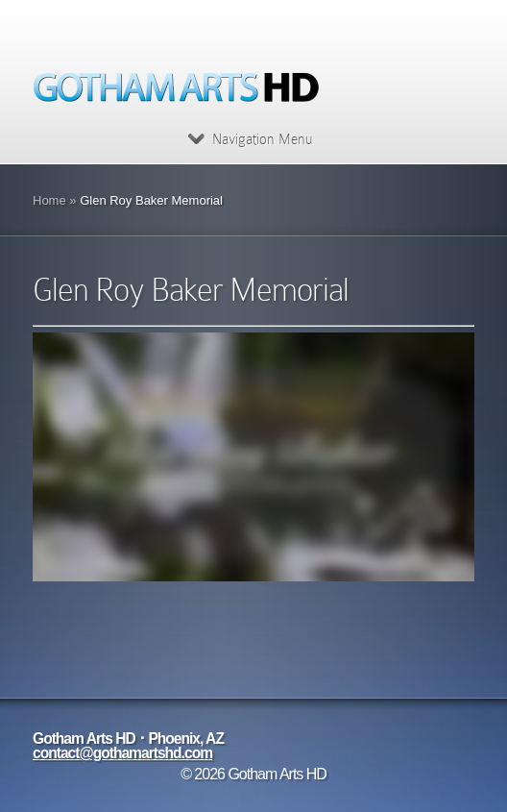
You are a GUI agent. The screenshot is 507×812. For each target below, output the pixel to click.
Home (49, 200)
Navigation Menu (250, 139)
